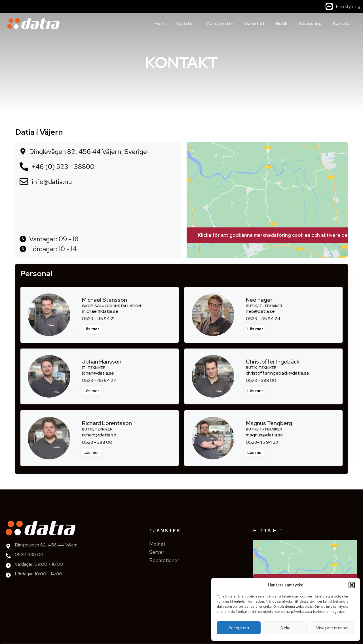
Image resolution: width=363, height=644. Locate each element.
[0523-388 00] (8, 556)
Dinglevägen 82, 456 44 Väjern (46, 545)
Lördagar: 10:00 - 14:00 (38, 574)
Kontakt (342, 23)
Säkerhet (255, 23)
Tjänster (185, 23)
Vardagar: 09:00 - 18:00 (39, 564)
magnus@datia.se (264, 435)
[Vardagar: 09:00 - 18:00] (8, 565)
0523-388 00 (29, 555)
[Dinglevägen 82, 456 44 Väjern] (8, 546)
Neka (286, 628)
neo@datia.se (260, 311)
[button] (352, 585)
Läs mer (91, 329)
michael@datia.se (100, 311)
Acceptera (239, 628)
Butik (282, 23)
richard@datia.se (99, 435)
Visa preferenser (333, 628)
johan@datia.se (98, 373)
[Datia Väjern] (267, 185)
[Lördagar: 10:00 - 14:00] (8, 575)
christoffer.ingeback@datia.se (277, 373)
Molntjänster (220, 23)
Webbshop (310, 23)
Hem (160, 23)
